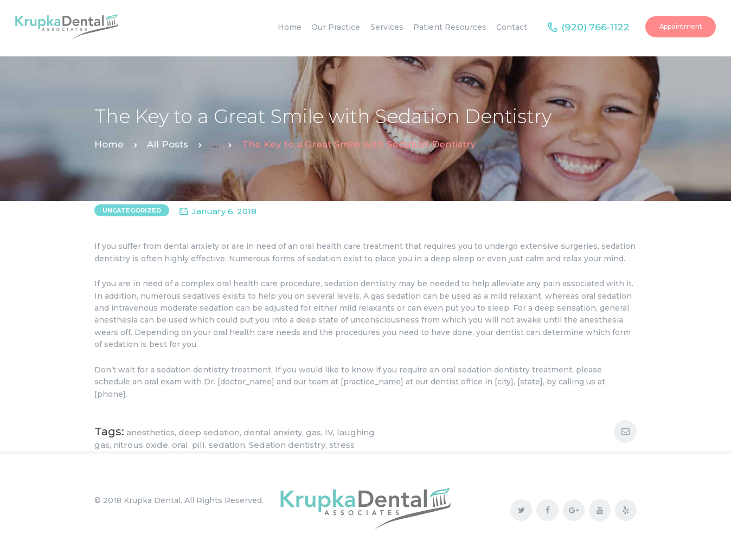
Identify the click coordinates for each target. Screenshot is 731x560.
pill (198, 445)
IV (329, 432)
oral (180, 445)
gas (313, 432)
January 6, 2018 (224, 211)
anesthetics (150, 432)
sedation (227, 445)
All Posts (168, 144)
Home (109, 144)
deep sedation (209, 432)
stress (342, 445)
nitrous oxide (141, 445)
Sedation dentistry (287, 445)
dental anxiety (273, 432)
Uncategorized (132, 210)
